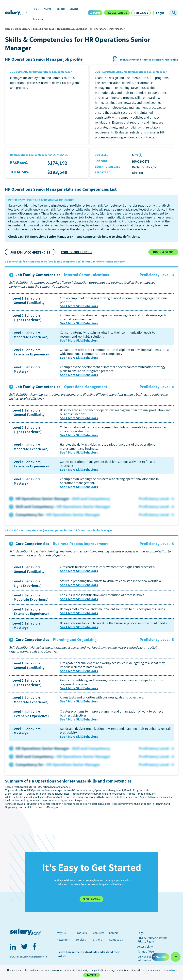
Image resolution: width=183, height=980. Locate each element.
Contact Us (116, 940)
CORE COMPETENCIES (77, 252)
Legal (141, 933)
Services (74, 9)
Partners (97, 940)
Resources (38, 19)
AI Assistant (160, 957)
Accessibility (145, 947)
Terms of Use (146, 951)
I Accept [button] (92, 975)
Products (60, 9)
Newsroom (63, 940)
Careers (114, 933)
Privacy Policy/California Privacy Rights (152, 940)
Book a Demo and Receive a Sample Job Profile (145, 60)
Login (160, 13)
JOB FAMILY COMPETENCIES (30, 252)
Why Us (47, 9)
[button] (171, 970)
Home (36, 9)
